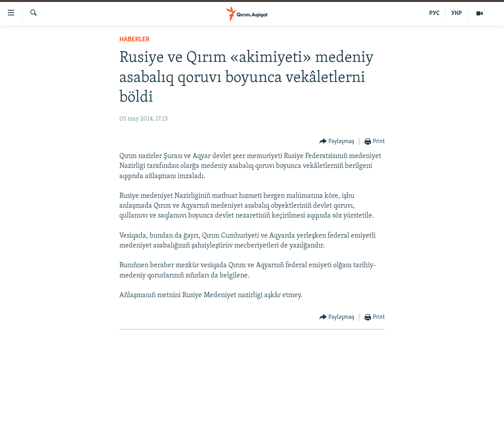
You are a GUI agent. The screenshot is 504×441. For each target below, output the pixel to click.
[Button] (337, 142)
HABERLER (134, 40)
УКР (457, 13)
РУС (435, 13)
